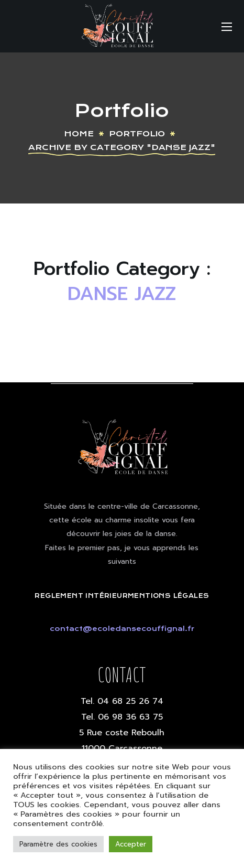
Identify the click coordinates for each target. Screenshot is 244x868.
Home (79, 134)
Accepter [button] (131, 844)
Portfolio (137, 134)
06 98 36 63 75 (130, 717)
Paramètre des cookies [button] (58, 844)
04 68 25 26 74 (130, 701)
